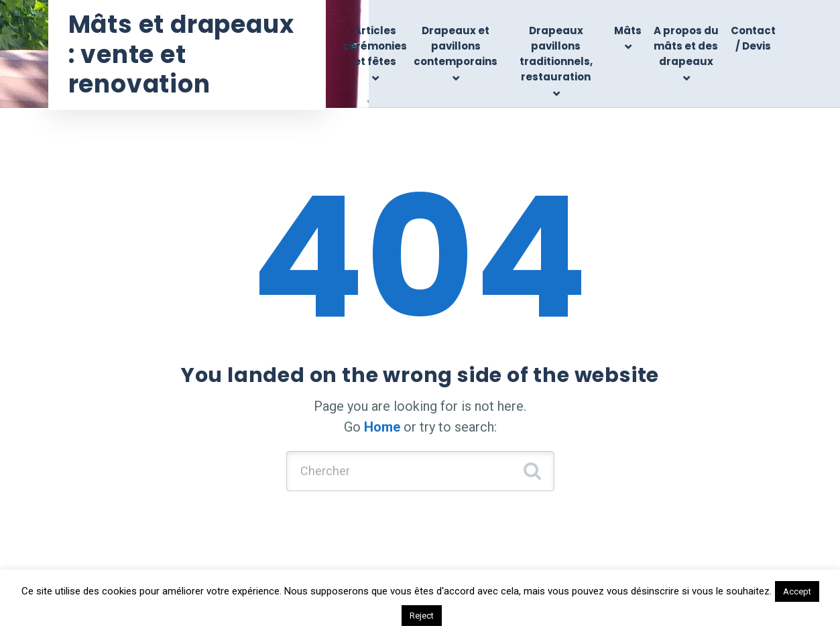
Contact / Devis (753, 38)
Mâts (628, 30)
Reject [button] (422, 616)
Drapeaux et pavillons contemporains (456, 46)
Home (382, 427)
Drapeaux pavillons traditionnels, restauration (556, 54)
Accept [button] (797, 591)
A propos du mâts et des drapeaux (686, 46)
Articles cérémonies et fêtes (375, 46)
